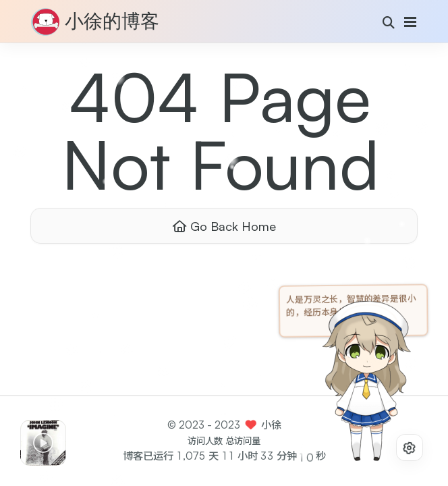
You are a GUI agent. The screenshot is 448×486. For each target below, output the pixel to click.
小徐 (271, 425)
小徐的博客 (112, 22)
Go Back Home (224, 226)
